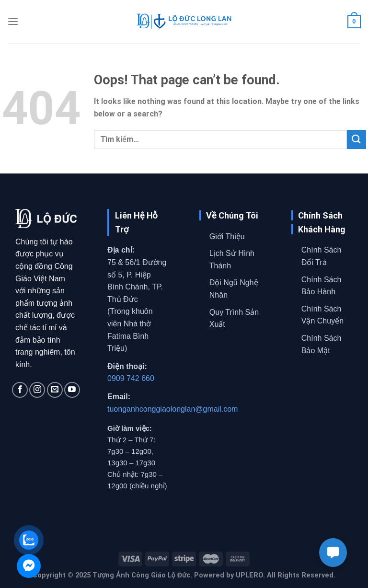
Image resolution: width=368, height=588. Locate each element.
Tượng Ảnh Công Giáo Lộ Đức (141, 575)
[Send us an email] (55, 390)
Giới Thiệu (227, 236)
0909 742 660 (131, 378)
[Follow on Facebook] (20, 390)
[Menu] (13, 21)
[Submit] (356, 139)
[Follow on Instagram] (37, 390)
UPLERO (249, 575)
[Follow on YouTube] (72, 390)
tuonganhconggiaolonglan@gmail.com (172, 409)
